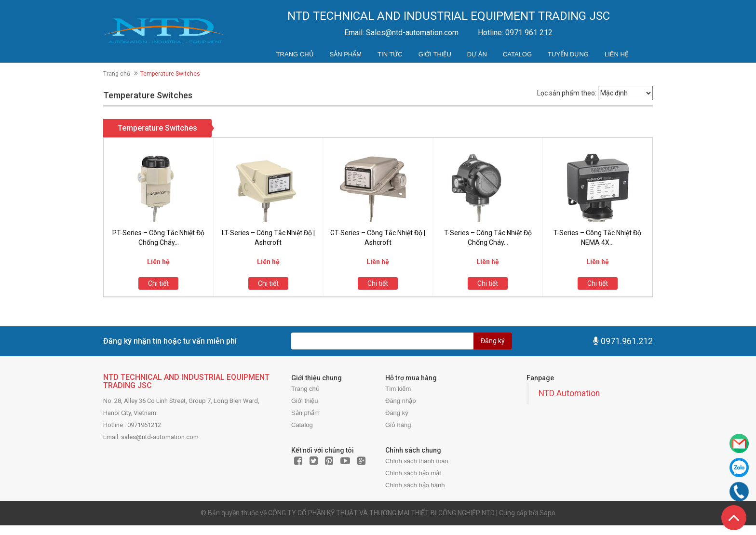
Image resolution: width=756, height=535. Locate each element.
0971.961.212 (627, 341)
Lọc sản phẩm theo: (567, 93)
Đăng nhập (400, 401)
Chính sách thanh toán (417, 461)
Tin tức (390, 54)
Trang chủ (295, 54)
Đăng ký (493, 341)
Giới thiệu (435, 54)
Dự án (477, 54)
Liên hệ (616, 54)
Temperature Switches (157, 128)
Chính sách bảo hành (415, 485)
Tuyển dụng (568, 54)
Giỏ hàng (398, 425)
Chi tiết (158, 283)
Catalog (517, 54)
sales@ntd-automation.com (160, 437)
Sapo (547, 513)
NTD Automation (569, 393)
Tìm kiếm (398, 389)
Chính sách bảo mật (413, 473)
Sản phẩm (346, 54)
